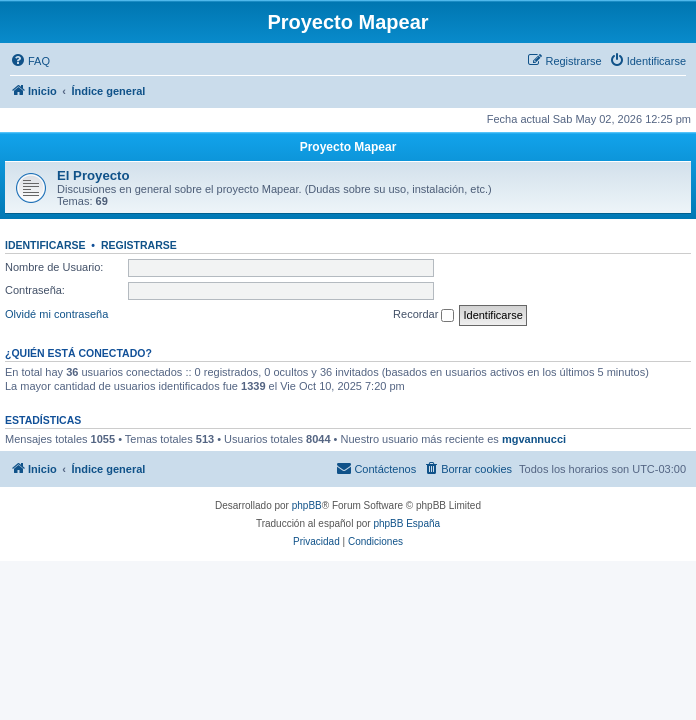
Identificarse (45, 245)
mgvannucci (534, 439)
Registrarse (139, 245)
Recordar (423, 315)
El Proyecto (93, 175)
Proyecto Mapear (348, 147)
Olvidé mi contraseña (56, 314)
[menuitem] (30, 61)
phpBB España (406, 523)
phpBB (307, 505)
